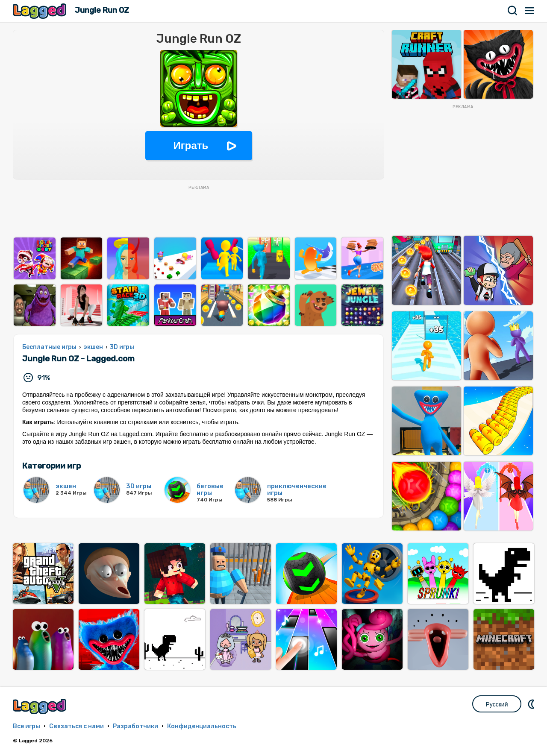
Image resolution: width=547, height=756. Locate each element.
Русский (497, 704)
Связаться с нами (76, 726)
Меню (530, 11)
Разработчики (135, 726)
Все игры (26, 726)
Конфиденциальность (202, 726)
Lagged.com (41, 706)
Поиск (513, 11)
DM (532, 704)
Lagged (41, 11)
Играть (191, 145)
